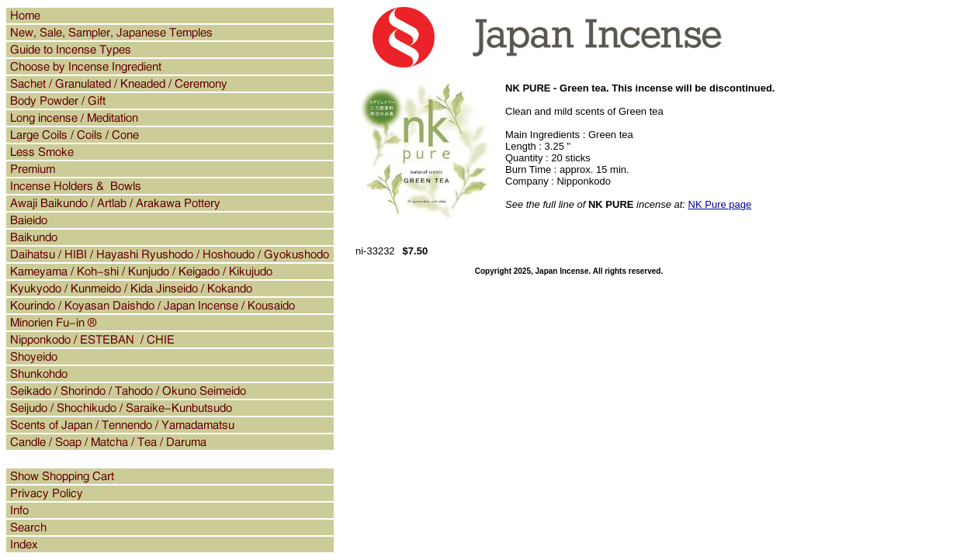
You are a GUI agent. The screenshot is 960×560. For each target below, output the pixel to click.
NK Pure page (720, 204)
